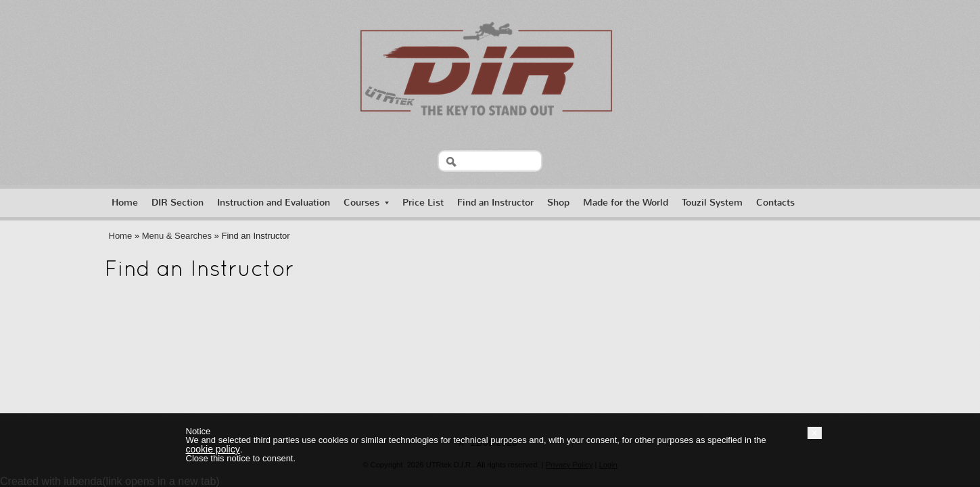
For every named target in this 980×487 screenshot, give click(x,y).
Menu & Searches (177, 236)
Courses (366, 203)
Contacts (775, 203)
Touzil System (712, 203)
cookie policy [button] (213, 449)
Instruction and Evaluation (274, 203)
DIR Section (178, 203)
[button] (814, 433)
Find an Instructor (495, 203)
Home (125, 203)
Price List (423, 203)
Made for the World (626, 203)
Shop (558, 203)
